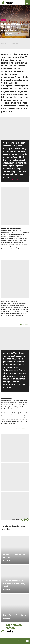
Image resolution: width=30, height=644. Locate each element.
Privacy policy (21, 641)
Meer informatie (20, 428)
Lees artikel (6, 561)
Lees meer (22, 324)
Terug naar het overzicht (11, 43)
